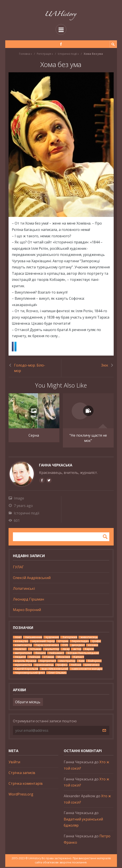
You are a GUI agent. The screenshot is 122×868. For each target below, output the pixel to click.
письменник (34, 638)
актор (77, 650)
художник (52, 638)
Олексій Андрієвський (32, 579)
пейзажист (57, 654)
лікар (66, 650)
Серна (34, 436)
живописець (89, 638)
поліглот (21, 650)
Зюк (105, 365)
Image (19, 499)
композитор (24, 646)
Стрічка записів (22, 774)
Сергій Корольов (27, 670)
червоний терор (43, 642)
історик (63, 642)
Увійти (14, 763)
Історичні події (67, 54)
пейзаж (76, 666)
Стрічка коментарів (26, 785)
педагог (21, 658)
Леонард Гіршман (28, 600)
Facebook (21, 347)
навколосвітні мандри (87, 670)
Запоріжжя (70, 638)
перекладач (80, 642)
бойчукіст (95, 662)
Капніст (79, 658)
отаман (49, 658)
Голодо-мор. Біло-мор (30, 368)
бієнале (41, 654)
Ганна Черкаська (56, 466)
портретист (48, 662)
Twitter (38, 347)
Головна (25, 54)
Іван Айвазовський (55, 670)
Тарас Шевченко (47, 646)
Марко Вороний (27, 611)
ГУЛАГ (18, 568)
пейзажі (35, 658)
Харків (89, 650)
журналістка (24, 666)
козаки (93, 646)
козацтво (22, 642)
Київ (82, 662)
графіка (62, 666)
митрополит (24, 654)
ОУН (65, 646)
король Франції (26, 662)
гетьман (36, 650)
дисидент (78, 646)
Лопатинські (24, 590)
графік (97, 642)
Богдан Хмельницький (83, 654)
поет (19, 638)
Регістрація (44, 54)
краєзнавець (45, 666)
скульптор (52, 650)
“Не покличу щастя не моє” (88, 439)
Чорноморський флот (30, 674)
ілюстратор (68, 662)
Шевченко (92, 666)
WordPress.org (21, 795)
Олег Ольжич (57, 674)
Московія (64, 658)
